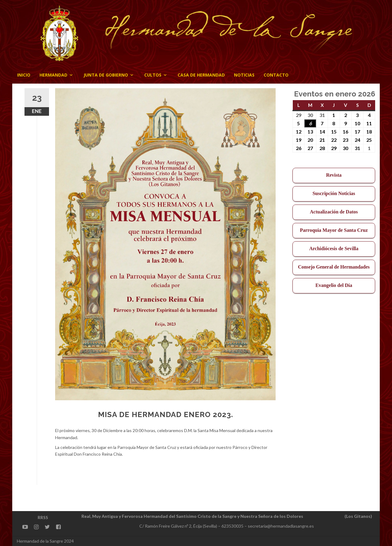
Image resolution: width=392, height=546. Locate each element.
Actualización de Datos (334, 212)
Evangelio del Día (334, 285)
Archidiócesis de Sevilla (334, 249)
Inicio (24, 75)
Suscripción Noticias (334, 193)
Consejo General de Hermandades (334, 267)
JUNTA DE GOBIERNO (106, 75)
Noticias (244, 75)
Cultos (153, 75)
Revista (334, 175)
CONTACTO (276, 75)
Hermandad (53, 75)
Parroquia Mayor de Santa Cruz (334, 230)
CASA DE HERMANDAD (201, 75)
